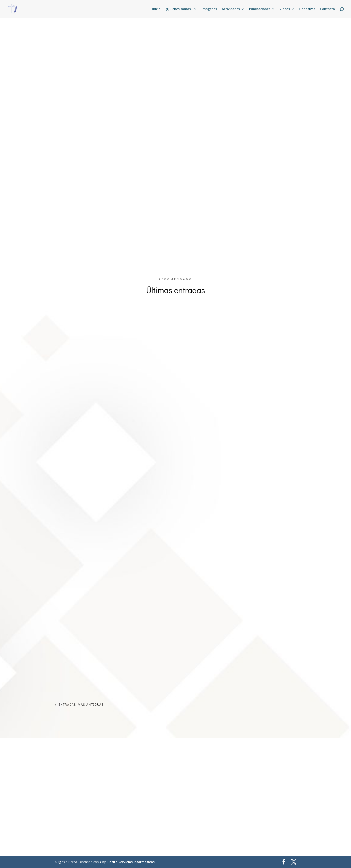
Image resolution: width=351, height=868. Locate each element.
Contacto (327, 9)
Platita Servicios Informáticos (131, 862)
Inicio (156, 9)
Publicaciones (260, 9)
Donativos (307, 9)
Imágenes (209, 9)
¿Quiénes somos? (179, 9)
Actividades (231, 9)
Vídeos (285, 9)
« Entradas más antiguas (79, 704)
